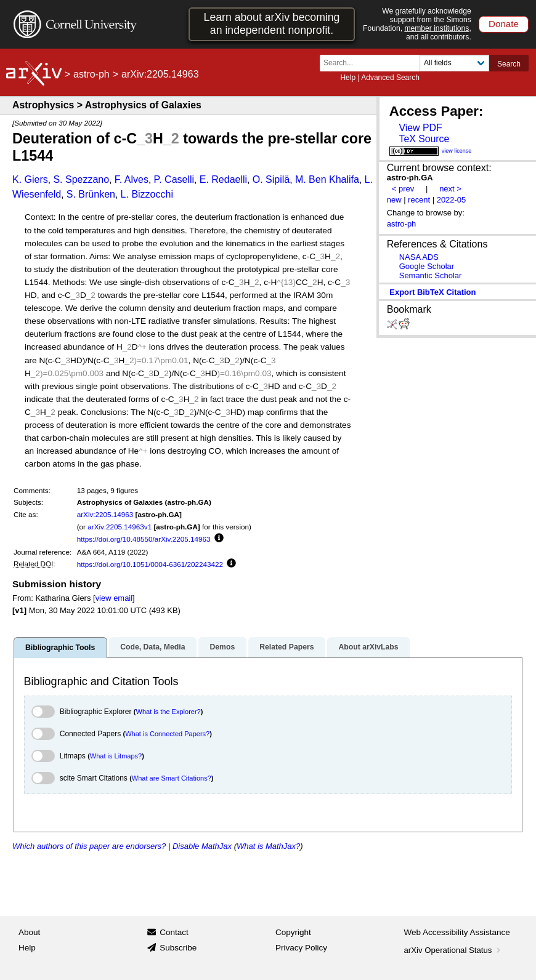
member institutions (437, 28)
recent (419, 200)
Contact (174, 932)
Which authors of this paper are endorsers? (89, 846)
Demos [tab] (222, 647)
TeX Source (424, 139)
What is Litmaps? (116, 756)
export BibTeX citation (432, 292)
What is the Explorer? (169, 712)
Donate (504, 24)
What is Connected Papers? (167, 734)
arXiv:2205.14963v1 (120, 527)
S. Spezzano (81, 179)
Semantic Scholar (431, 275)
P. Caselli (174, 179)
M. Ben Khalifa (327, 179)
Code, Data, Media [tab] (152, 647)
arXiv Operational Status (454, 950)
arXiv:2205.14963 (105, 514)
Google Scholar (427, 266)
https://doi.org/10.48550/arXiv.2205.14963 (144, 539)
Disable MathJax (202, 846)
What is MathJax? (268, 846)
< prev (403, 189)
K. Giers (30, 179)
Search (509, 64)
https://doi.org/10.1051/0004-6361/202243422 (150, 564)
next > (450, 189)
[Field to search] (454, 63)
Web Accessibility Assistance (457, 932)
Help (348, 78)
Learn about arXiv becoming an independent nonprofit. (272, 24)
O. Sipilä (271, 179)
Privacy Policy (301, 948)
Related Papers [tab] (286, 647)
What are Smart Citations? (172, 778)
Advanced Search (390, 78)
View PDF (420, 128)
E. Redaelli (223, 179)
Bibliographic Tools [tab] (60, 648)
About (29, 932)
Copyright (293, 932)
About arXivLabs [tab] (368, 647)
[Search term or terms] (373, 63)
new (394, 200)
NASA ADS (419, 257)
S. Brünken (91, 194)
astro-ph (91, 74)
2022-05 (452, 200)
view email (114, 598)
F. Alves (132, 179)
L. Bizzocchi (147, 194)
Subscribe (178, 948)
